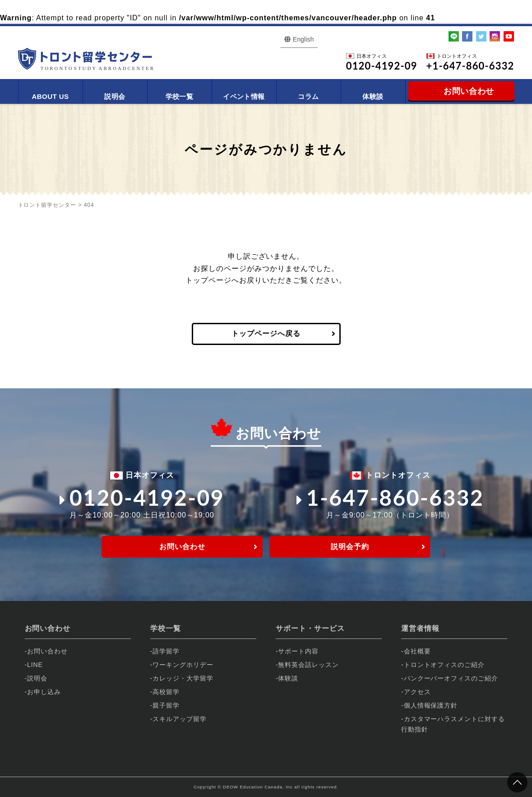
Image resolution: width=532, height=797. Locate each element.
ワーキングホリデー (183, 665)
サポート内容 (298, 651)
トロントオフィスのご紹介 (444, 665)
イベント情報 (244, 96)
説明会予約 (350, 547)
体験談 (373, 96)
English (303, 39)
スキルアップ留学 (180, 719)
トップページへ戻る (266, 333)
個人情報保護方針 (431, 705)
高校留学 (166, 692)
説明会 (115, 96)
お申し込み (44, 692)
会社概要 (417, 651)
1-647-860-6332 (390, 497)
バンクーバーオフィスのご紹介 (451, 678)
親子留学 (166, 705)
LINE (35, 665)
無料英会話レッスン (308, 665)
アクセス (417, 692)
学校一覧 (180, 96)
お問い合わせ (182, 547)
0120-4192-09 (142, 497)
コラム (308, 96)
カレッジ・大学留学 (183, 678)
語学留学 (166, 651)
